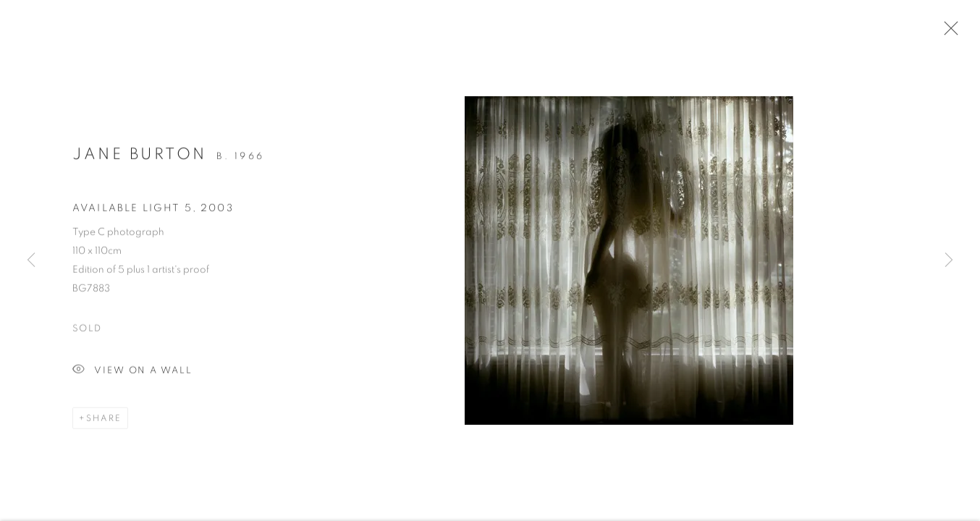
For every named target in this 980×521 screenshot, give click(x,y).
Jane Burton (140, 157)
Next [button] (949, 260)
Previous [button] (31, 260)
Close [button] (947, 33)
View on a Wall (132, 374)
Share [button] (104, 421)
